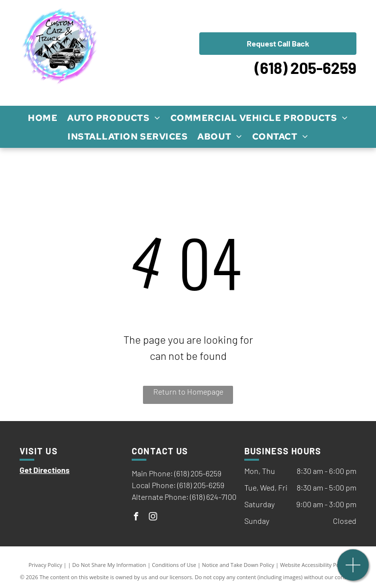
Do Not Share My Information (109, 565)
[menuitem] (43, 118)
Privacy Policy (45, 565)
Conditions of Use (174, 565)
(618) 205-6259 (305, 68)
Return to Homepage (188, 391)
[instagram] (153, 518)
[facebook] (136, 518)
